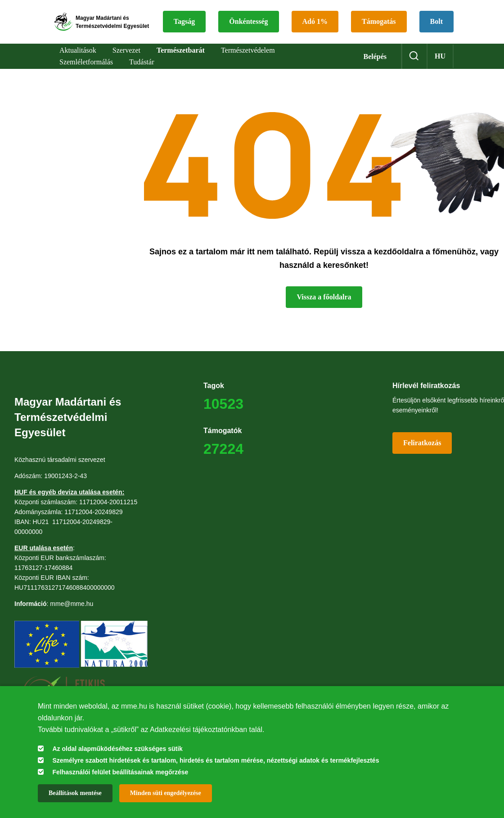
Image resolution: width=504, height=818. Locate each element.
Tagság (250, 14)
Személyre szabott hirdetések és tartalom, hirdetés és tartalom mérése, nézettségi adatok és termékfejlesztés (216, 760)
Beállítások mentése (75, 793)
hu (440, 63)
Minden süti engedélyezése (166, 793)
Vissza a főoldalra (324, 303)
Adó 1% (381, 14)
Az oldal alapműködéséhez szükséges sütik (117, 749)
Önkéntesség (315, 14)
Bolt (315, 36)
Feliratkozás (422, 449)
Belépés (375, 63)
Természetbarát (181, 57)
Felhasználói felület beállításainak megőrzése (120, 772)
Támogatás (257, 36)
